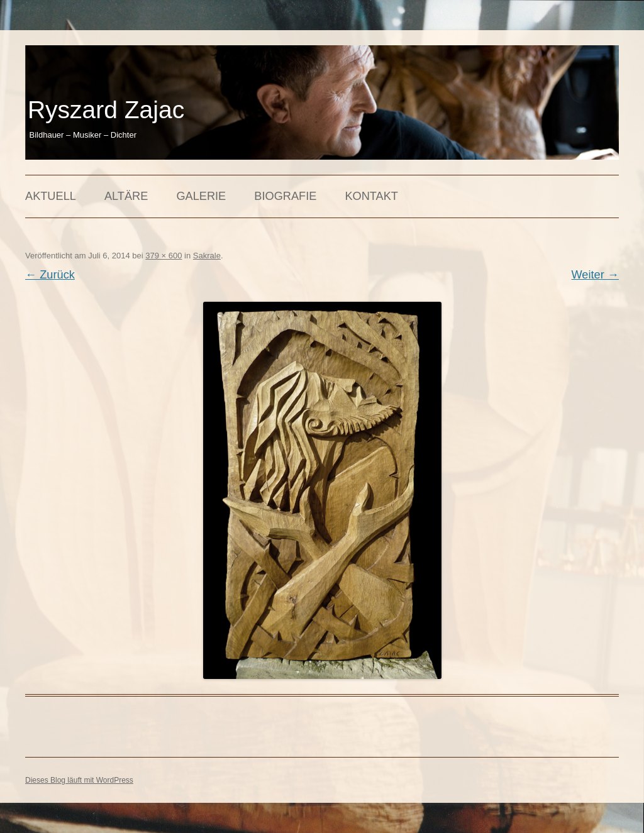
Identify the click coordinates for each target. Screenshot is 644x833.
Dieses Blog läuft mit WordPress (79, 780)
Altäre (126, 196)
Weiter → (595, 275)
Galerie (201, 196)
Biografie (285, 196)
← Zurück (50, 275)
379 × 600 (164, 256)
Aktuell (51, 196)
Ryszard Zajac (106, 110)
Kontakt (371, 196)
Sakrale (207, 256)
